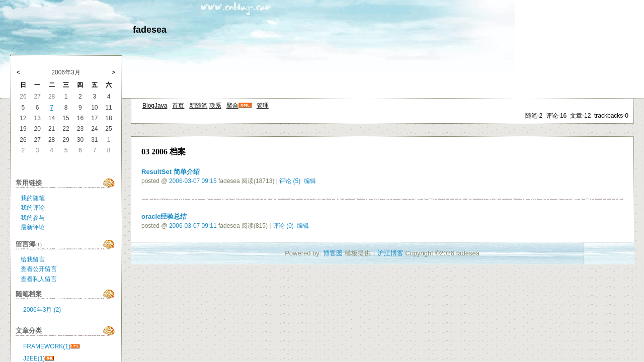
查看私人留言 (39, 279)
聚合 (232, 106)
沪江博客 (390, 253)
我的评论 (33, 208)
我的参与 (33, 218)
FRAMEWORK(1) (47, 346)
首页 (178, 106)
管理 (263, 106)
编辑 (310, 181)
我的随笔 (33, 198)
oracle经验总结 (164, 216)
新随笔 (198, 106)
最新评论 (33, 227)
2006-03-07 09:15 (193, 181)
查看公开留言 (39, 269)
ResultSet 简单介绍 (171, 172)
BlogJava (155, 106)
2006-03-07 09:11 (193, 226)
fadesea (150, 30)
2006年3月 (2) (42, 310)
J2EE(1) (34, 358)
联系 (215, 106)
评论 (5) (290, 181)
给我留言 (33, 259)
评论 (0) (283, 226)
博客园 (333, 253)
